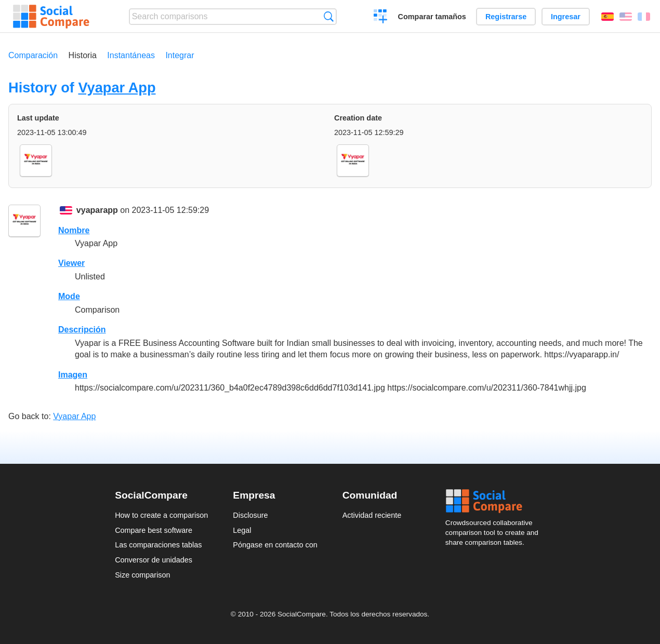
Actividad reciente (372, 515)
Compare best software (154, 530)
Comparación (33, 55)
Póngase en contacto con (275, 545)
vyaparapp (97, 210)
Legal (242, 530)
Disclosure (250, 515)
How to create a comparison (161, 515)
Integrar (180, 55)
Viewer (71, 263)
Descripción (82, 330)
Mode (69, 296)
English (626, 17)
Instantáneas (131, 55)
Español (608, 17)
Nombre (74, 230)
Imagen (73, 375)
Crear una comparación (381, 18)
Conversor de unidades (154, 560)
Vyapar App (117, 88)
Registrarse (506, 17)
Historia (83, 55)
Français (644, 17)
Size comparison (142, 575)
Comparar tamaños (432, 17)
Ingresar (566, 17)
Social (495, 501)
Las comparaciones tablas (158, 545)
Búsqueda (329, 16)
